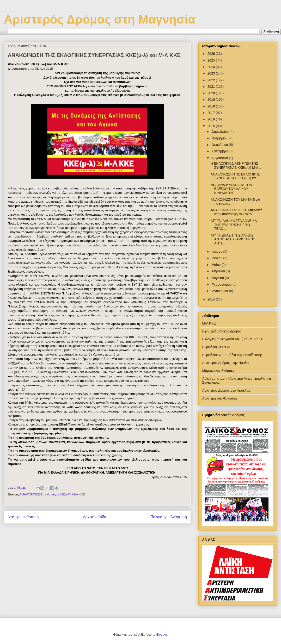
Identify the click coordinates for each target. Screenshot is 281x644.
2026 (212, 54)
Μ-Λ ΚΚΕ (209, 323)
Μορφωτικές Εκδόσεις (219, 371)
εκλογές (50, 494)
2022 (212, 80)
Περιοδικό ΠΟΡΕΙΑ (216, 347)
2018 (212, 106)
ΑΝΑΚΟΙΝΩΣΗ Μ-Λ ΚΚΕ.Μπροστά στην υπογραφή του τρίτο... (237, 212)
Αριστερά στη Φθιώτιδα (220, 398)
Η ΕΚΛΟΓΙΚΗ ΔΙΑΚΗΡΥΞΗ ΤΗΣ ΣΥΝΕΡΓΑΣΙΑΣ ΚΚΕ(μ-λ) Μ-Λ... (236, 166)
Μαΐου (216, 265)
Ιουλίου (217, 251)
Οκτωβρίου (220, 145)
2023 (212, 73)
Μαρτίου (218, 278)
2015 (212, 126)
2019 (212, 100)
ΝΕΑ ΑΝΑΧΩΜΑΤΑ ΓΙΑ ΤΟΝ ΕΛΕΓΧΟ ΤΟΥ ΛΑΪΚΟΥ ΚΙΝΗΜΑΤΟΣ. (231, 189)
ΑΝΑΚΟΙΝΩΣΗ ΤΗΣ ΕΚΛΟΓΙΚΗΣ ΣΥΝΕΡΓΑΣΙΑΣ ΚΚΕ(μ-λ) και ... (235, 176)
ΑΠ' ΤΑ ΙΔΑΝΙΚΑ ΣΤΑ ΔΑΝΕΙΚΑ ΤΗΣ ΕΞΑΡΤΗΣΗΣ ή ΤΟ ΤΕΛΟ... (234, 225)
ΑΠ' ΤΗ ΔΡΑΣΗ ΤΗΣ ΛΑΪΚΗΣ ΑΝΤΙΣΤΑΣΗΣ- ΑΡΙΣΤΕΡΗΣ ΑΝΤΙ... (233, 239)
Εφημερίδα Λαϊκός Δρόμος (222, 331)
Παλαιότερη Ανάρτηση (169, 517)
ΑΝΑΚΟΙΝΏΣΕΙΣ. (31, 494)
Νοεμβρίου (220, 138)
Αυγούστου (220, 158)
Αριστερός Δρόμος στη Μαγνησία (100, 19)
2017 (212, 113)
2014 (212, 299)
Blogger (162, 635)
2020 (212, 93)
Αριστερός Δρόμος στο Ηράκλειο (226, 390)
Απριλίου (219, 271)
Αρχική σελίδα (95, 517)
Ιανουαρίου (220, 291)
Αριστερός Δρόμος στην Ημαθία (226, 363)
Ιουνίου (217, 258)
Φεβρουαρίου (222, 284)
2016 (212, 119)
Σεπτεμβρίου (221, 151)
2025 (212, 60)
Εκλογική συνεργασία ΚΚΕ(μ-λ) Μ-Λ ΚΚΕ (233, 339)
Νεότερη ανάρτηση (23, 517)
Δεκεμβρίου (220, 131)
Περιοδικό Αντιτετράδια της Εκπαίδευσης (232, 355)
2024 (212, 67)
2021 (212, 87)
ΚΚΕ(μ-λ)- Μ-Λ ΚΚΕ (71, 494)
